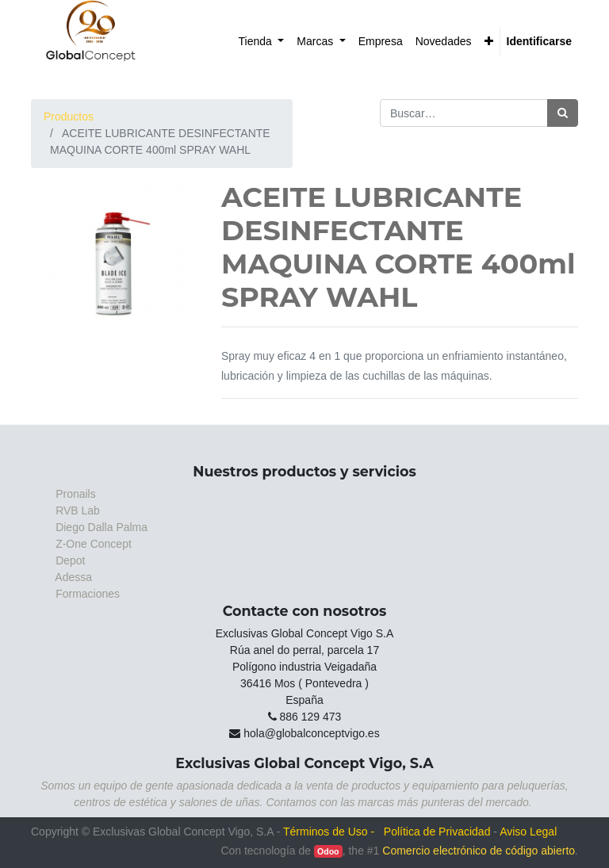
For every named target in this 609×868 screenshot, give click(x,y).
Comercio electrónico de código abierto (479, 851)
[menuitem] (262, 42)
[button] (489, 42)
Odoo (328, 851)
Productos (69, 117)
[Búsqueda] (563, 113)
